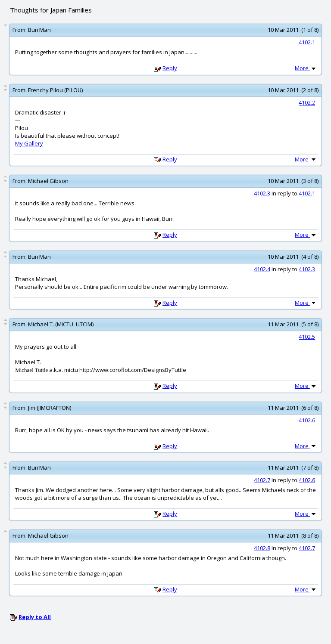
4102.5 (307, 337)
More (306, 68)
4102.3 (262, 193)
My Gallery (29, 143)
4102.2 (307, 102)
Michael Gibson (48, 181)
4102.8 (262, 548)
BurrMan (39, 30)
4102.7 (262, 480)
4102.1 (307, 42)
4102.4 (262, 269)
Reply (170, 68)
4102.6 (307, 420)
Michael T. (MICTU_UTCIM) (61, 324)
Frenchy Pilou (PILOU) (55, 90)
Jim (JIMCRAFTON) (50, 408)
